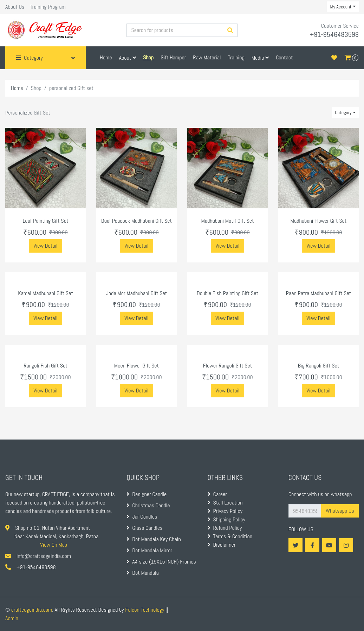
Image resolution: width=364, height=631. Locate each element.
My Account (341, 7)
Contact (284, 57)
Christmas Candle (148, 505)
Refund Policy (225, 528)
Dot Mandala (142, 573)
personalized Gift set (71, 88)
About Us (15, 7)
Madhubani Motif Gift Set (227, 221)
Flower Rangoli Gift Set (228, 366)
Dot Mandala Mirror (149, 550)
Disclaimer (222, 545)
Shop (36, 88)
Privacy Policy (225, 511)
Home (106, 57)
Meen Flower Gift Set (136, 366)
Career (217, 494)
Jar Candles (142, 517)
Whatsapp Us (340, 511)
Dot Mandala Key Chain (154, 539)
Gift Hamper (173, 57)
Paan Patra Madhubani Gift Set (319, 293)
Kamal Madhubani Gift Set (45, 293)
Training (236, 57)
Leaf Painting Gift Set (46, 221)
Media (260, 58)
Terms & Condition (230, 536)
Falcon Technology (145, 610)
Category (343, 112)
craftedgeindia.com (32, 610)
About (128, 58)
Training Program (48, 7)
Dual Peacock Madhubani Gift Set (136, 221)
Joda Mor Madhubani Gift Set (137, 293)
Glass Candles (144, 528)
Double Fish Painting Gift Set (227, 293)
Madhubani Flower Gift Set (319, 221)
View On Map (54, 545)
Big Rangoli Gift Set (319, 366)
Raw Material (207, 57)
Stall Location (225, 503)
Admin (12, 618)
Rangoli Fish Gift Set (45, 366)
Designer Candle (147, 494)
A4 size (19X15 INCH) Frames (161, 562)
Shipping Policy (226, 519)
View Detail (45, 246)
